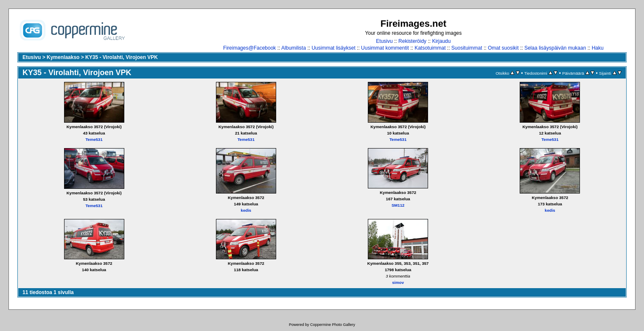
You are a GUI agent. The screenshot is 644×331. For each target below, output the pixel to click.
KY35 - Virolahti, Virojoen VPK (122, 57)
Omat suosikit (503, 48)
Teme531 (94, 139)
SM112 (398, 205)
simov (398, 282)
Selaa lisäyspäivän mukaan (555, 48)
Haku (598, 48)
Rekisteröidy (412, 41)
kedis (246, 210)
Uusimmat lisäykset (333, 48)
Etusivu (384, 41)
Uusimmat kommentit (385, 48)
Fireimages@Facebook (249, 48)
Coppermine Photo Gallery (333, 325)
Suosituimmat (467, 48)
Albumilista (294, 48)
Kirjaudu (441, 41)
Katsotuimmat (430, 48)
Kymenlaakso (63, 57)
